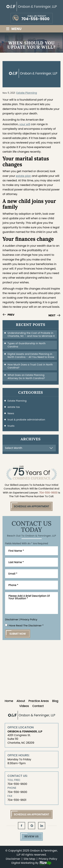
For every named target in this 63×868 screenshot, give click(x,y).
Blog (55, 701)
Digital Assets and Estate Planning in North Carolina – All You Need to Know (31, 356)
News (11, 413)
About (21, 701)
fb (22, 826)
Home (9, 701)
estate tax (14, 407)
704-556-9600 (35, 19)
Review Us (31, 836)
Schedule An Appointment (31, 506)
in (42, 826)
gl (32, 826)
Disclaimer (12, 619)
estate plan (23, 176)
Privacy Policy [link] (48, 859)
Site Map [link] (29, 859)
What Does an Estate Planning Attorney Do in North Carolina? (26, 377)
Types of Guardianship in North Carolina (27, 345)
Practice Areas (39, 701)
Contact (38, 706)
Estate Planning (27, 93)
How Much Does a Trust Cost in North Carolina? (30, 366)
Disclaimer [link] (13, 859)
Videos (24, 706)
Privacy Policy (29, 619)
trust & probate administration (26, 420)
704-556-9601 (17, 800)
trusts (11, 426)
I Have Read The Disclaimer (26, 625)
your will (25, 124)
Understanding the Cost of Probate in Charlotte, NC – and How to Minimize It (31, 334)
